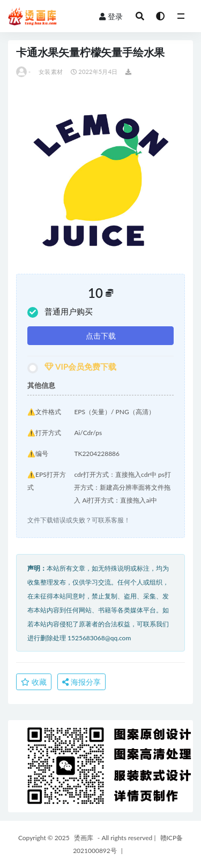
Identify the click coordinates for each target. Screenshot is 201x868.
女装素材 (51, 72)
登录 (111, 16)
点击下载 (101, 336)
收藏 (34, 682)
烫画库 (84, 838)
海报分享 (81, 682)
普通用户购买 (60, 312)
